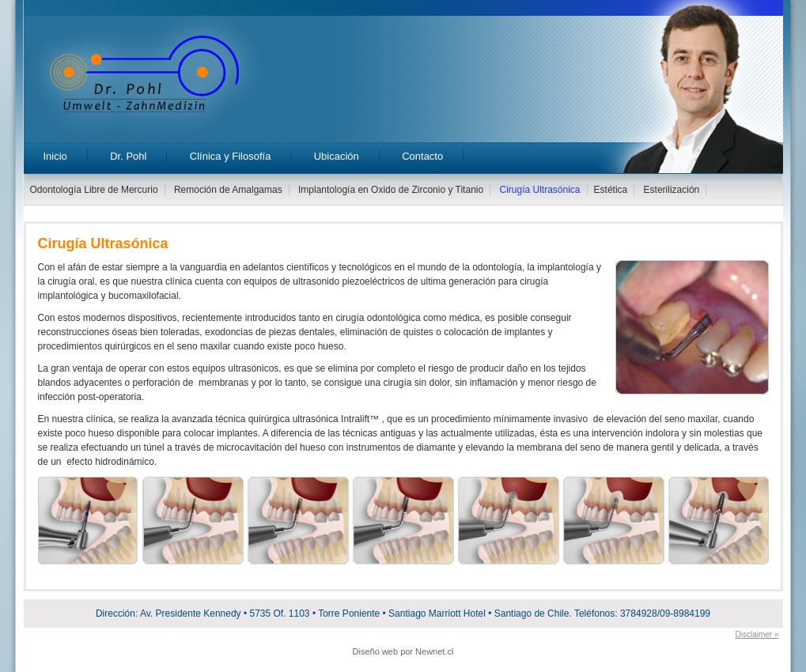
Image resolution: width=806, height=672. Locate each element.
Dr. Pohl (128, 156)
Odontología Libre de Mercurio (94, 190)
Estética (611, 190)
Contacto (422, 156)
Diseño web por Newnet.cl (403, 651)
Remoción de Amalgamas (228, 190)
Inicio (55, 156)
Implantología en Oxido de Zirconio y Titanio (391, 190)
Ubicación (337, 156)
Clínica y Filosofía (231, 156)
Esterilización (672, 190)
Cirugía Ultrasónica (540, 190)
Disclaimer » (757, 634)
